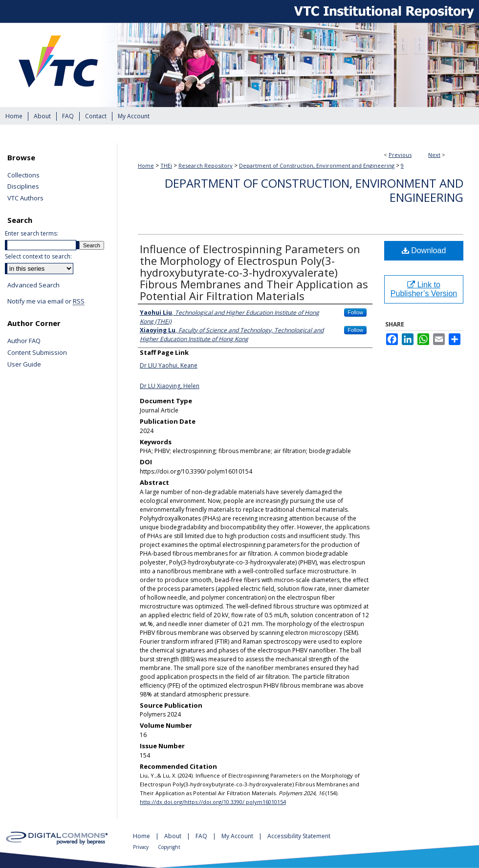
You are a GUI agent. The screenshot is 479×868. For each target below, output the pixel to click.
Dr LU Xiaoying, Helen (170, 386)
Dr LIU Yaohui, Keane (169, 365)
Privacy (142, 847)
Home (146, 165)
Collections (23, 175)
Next (434, 155)
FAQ (202, 836)
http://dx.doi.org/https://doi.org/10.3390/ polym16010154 (213, 802)
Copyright (169, 847)
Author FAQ (24, 341)
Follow (355, 312)
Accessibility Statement (299, 836)
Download (424, 250)
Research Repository (206, 165)
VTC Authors (25, 198)
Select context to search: (38, 256)
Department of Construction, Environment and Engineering (317, 165)
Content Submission (37, 353)
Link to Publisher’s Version (424, 289)
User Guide (24, 365)
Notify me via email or (46, 302)
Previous (400, 155)
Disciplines (23, 187)
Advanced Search (33, 285)
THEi (166, 165)
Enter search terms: (32, 233)
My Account (238, 836)
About (174, 836)
